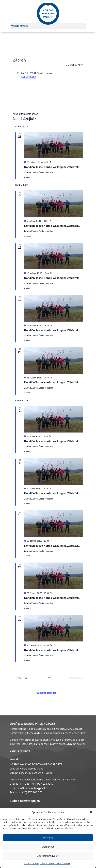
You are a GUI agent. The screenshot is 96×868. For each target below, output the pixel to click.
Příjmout (48, 837)
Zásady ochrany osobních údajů (55, 863)
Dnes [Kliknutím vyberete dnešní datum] (49, 678)
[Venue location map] (48, 91)
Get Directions (28, 77)
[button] (91, 812)
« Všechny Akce (75, 65)
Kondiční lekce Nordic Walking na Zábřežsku (52, 167)
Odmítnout (48, 847)
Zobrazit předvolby (48, 856)
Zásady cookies (31, 863)
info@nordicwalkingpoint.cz (33, 788)
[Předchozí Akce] (21, 678)
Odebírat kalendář (46, 693)
